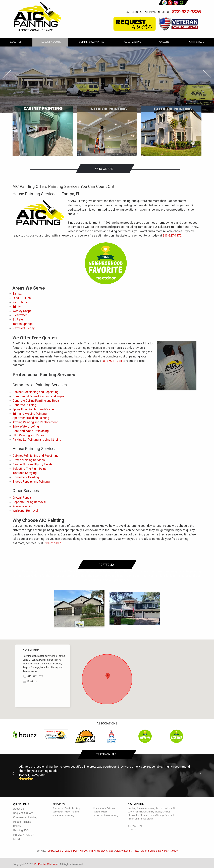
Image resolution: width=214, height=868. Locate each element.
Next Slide (207, 78)
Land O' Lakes (22, 298)
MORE (17, 839)
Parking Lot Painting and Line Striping (37, 440)
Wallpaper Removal (25, 511)
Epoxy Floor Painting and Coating (34, 409)
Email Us (32, 681)
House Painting (132, 42)
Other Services (100, 812)
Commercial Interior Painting (66, 812)
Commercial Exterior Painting (66, 808)
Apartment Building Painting (31, 418)
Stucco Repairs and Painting (31, 482)
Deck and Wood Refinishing (31, 431)
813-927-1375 (186, 12)
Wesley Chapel (22, 311)
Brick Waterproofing (26, 426)
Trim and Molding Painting (30, 414)
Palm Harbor (21, 302)
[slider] (26, 779)
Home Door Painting (26, 477)
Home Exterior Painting (63, 815)
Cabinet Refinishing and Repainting (36, 392)
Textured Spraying (25, 473)
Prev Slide (7, 78)
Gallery (164, 42)
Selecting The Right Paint (29, 469)
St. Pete (18, 319)
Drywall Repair (22, 498)
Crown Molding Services (29, 460)
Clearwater (20, 315)
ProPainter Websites (46, 864)
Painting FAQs (196, 42)
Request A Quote (50, 42)
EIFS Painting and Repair (28, 435)
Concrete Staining (24, 405)
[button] (108, 676)
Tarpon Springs (23, 324)
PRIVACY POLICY (23, 835)
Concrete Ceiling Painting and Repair (37, 401)
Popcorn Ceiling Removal (29, 502)
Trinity (17, 307)
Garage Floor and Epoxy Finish (32, 464)
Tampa (17, 293)
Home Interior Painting (104, 808)
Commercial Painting (92, 42)
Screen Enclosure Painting (106, 815)
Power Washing (23, 506)
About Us (16, 42)
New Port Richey (24, 328)
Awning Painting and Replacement (35, 422)
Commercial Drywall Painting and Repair (39, 396)
